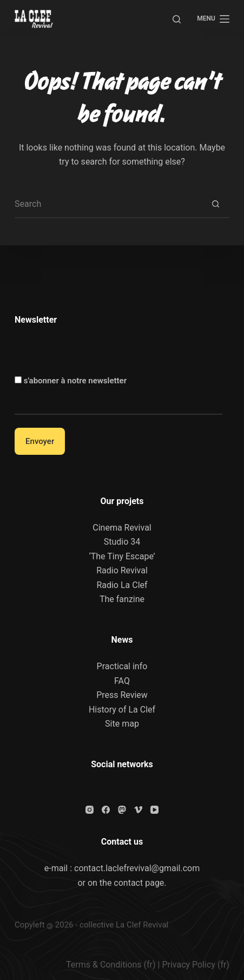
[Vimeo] (138, 810)
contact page (139, 883)
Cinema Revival (122, 528)
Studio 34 (122, 542)
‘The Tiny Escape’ (122, 556)
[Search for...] (108, 205)
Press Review (122, 695)
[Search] (177, 19)
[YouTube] (154, 810)
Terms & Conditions (104, 965)
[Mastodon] (122, 810)
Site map (122, 724)
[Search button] (216, 205)
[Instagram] (90, 810)
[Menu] (213, 19)
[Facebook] (106, 810)
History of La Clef (122, 710)
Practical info (122, 666)
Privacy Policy (189, 965)
